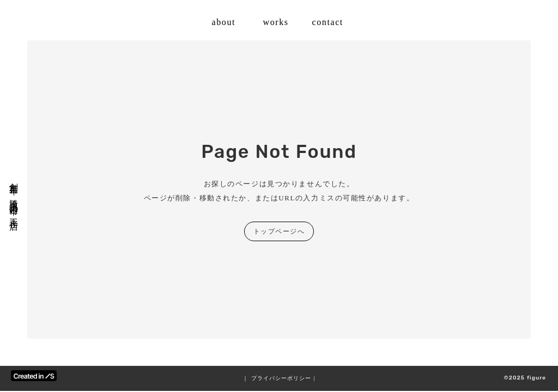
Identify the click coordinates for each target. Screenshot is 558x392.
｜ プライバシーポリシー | (279, 378)
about (224, 22)
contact (328, 22)
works (276, 22)
